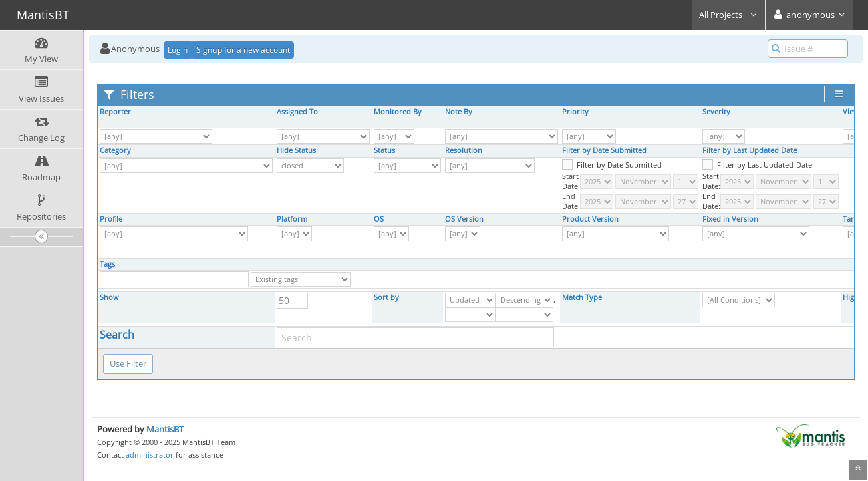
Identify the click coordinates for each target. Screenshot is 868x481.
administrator (150, 455)
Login (178, 50)
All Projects (728, 15)
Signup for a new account (243, 50)
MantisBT (165, 429)
